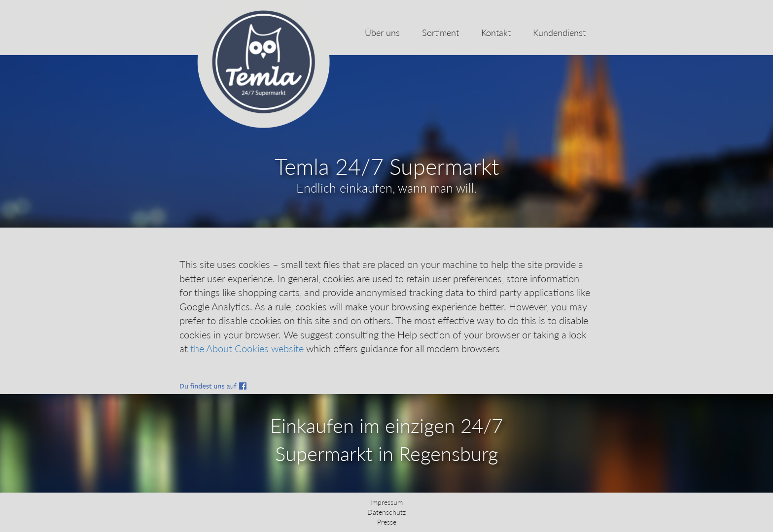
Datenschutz (386, 512)
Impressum (386, 502)
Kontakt (496, 33)
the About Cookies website (247, 348)
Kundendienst (559, 33)
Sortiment (440, 33)
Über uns (382, 33)
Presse (387, 522)
